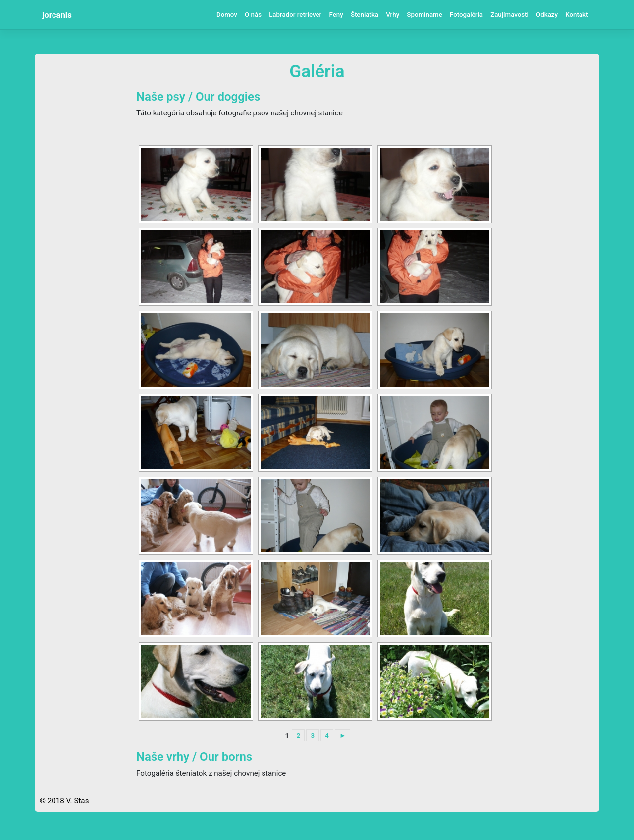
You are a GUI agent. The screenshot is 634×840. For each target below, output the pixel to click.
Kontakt (577, 15)
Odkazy (547, 15)
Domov (227, 15)
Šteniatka (365, 15)
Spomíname (424, 15)
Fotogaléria (466, 15)
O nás (253, 15)
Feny (336, 15)
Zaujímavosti (509, 15)
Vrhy (393, 15)
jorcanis (57, 15)
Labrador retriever (295, 15)
